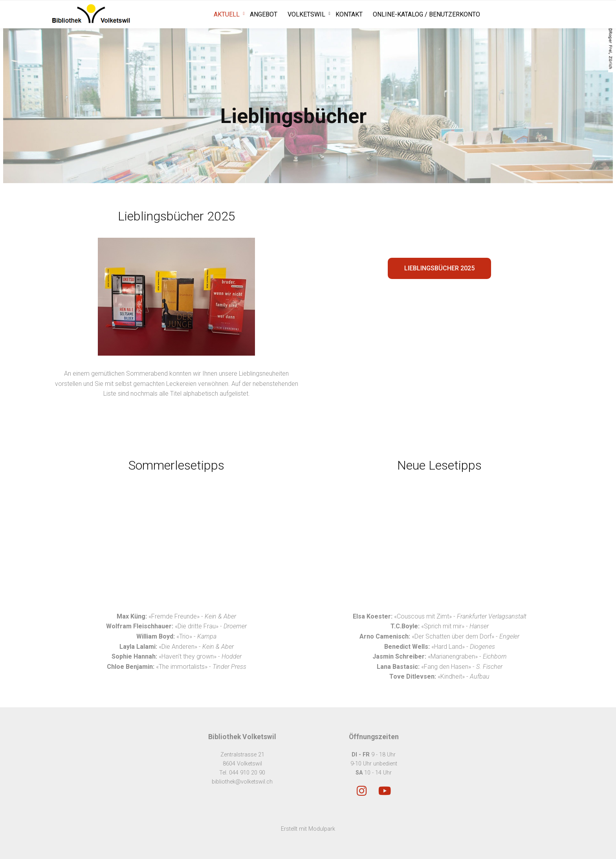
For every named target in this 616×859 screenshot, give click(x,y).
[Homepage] (91, 14)
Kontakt (349, 14)
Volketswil (306, 14)
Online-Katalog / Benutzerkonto (426, 14)
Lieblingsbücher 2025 (439, 268)
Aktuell (227, 14)
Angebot (264, 14)
